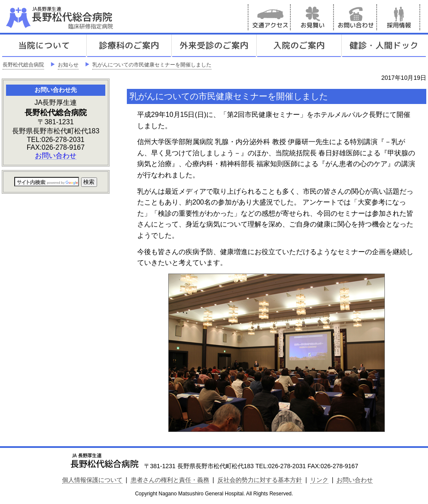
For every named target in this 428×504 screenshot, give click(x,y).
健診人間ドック (384, 46)
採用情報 (399, 17)
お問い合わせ (356, 17)
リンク (319, 480)
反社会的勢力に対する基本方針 (260, 480)
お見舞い (312, 17)
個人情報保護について (92, 480)
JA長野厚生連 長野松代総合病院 (86, 17)
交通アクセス (269, 17)
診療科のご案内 (129, 46)
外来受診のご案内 (214, 46)
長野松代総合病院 (23, 65)
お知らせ (68, 65)
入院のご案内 (299, 46)
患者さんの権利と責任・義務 (170, 480)
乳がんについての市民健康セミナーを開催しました (152, 65)
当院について (44, 46)
